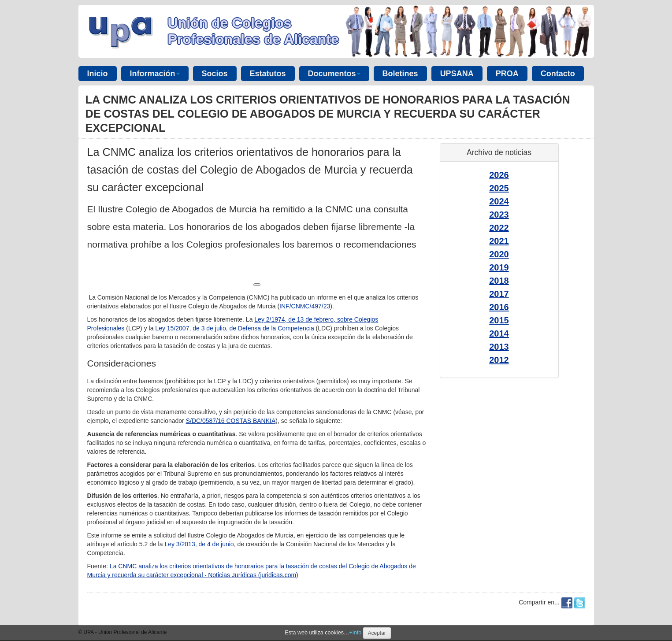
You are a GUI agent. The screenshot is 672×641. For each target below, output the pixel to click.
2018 (499, 281)
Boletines (400, 74)
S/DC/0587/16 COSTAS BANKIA (231, 421)
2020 (499, 254)
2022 (499, 228)
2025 (499, 188)
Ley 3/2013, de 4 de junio (199, 544)
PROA (507, 74)
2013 (499, 347)
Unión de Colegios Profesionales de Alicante (253, 31)
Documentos (334, 74)
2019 (499, 267)
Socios (215, 74)
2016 (499, 307)
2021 (499, 241)
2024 (499, 201)
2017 (499, 294)
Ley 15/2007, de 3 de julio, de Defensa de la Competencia (234, 328)
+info (356, 633)
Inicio (98, 74)
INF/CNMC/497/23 (305, 306)
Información (155, 74)
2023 (499, 215)
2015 (499, 320)
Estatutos (268, 74)
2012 (499, 360)
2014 (499, 333)
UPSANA (457, 74)
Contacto (558, 74)
